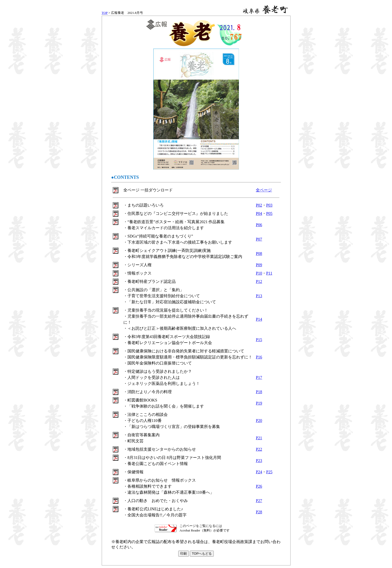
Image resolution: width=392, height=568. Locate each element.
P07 (259, 239)
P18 (259, 392)
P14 (259, 319)
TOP (105, 13)
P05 (269, 213)
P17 (259, 377)
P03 (269, 205)
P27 (259, 501)
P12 (259, 281)
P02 (259, 205)
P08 (259, 254)
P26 (259, 486)
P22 (259, 449)
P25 (269, 472)
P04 (259, 213)
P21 (259, 438)
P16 (259, 357)
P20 (259, 421)
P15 (259, 340)
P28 (259, 512)
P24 (259, 472)
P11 (269, 273)
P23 (259, 461)
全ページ (264, 190)
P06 (259, 225)
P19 (259, 403)
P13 (259, 296)
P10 (259, 273)
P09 (259, 265)
